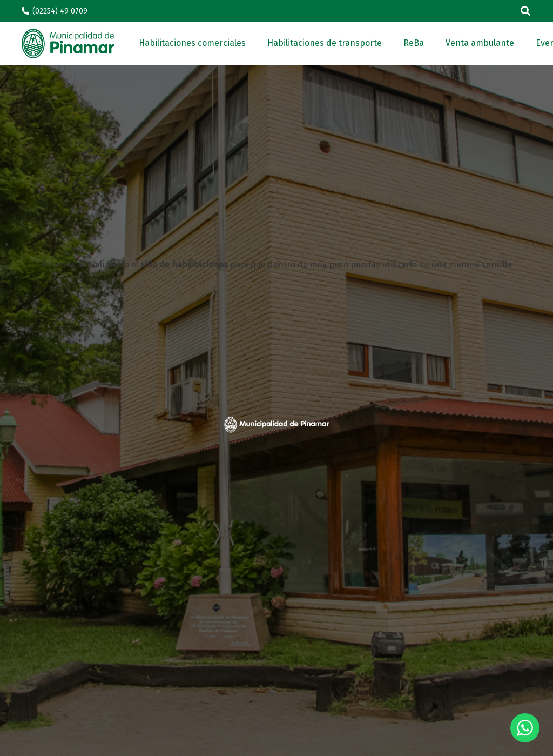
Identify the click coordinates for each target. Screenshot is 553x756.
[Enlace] (68, 44)
